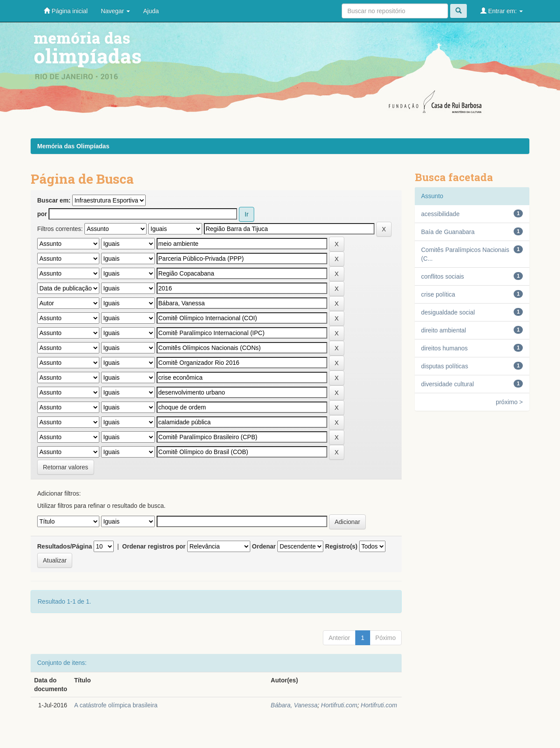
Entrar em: (502, 11)
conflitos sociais (443, 276)
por (42, 214)
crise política (438, 294)
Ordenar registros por (154, 546)
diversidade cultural (448, 384)
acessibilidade (441, 214)
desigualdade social (448, 312)
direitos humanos (445, 348)
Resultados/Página (65, 546)
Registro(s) (341, 546)
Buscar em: (54, 200)
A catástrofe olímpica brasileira (116, 705)
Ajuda (151, 11)
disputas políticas (445, 366)
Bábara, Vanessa (294, 705)
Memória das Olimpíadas (73, 146)
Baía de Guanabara (448, 232)
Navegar (115, 11)
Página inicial (66, 11)
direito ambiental (444, 330)
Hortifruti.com (339, 705)
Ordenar (264, 546)
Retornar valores (66, 467)
